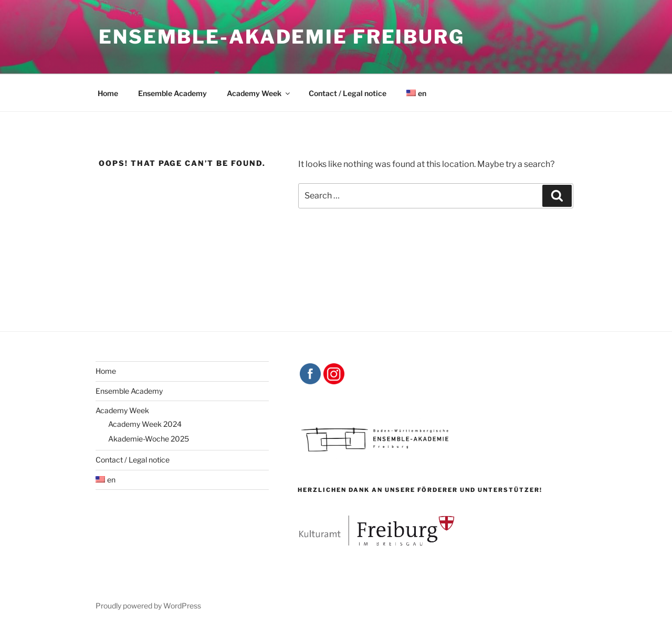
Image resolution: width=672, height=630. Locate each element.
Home (108, 93)
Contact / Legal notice (348, 93)
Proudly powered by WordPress (148, 606)
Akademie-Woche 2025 (149, 439)
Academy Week (259, 93)
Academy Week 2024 (145, 424)
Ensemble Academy (172, 93)
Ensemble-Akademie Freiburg (282, 37)
